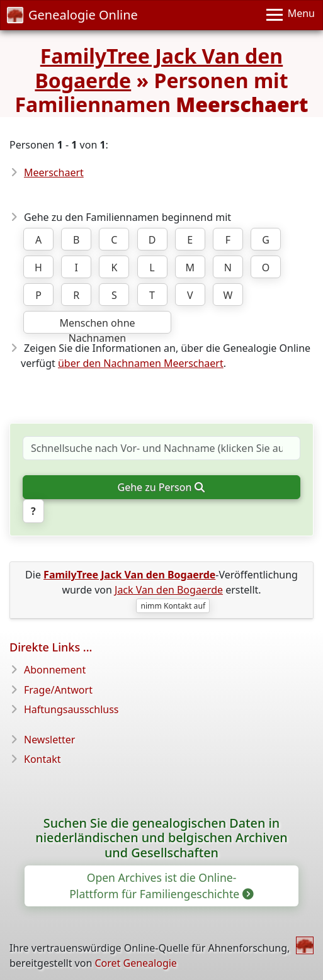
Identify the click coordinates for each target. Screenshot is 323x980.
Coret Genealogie (135, 963)
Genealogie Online (72, 15)
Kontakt (42, 759)
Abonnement (55, 670)
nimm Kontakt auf (173, 606)
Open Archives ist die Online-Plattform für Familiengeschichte (161, 886)
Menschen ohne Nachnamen (97, 325)
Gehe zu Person (160, 487)
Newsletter (49, 740)
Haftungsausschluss (71, 709)
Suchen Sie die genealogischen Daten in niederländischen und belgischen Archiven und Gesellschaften (161, 838)
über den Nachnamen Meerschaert (141, 363)
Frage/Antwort (58, 690)
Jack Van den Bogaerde (169, 590)
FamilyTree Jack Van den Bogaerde (159, 68)
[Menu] (291, 15)
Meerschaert (54, 172)
